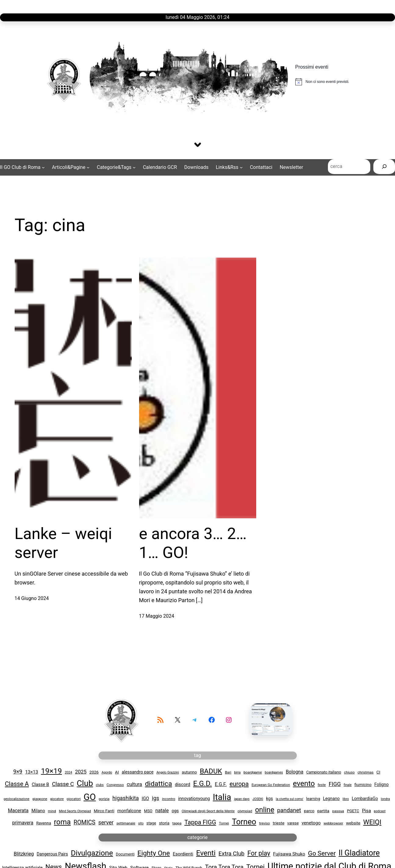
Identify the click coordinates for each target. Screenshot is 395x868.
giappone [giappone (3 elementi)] (40, 799)
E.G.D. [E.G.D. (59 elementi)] (203, 784)
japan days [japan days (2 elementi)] (242, 799)
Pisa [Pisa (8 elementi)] (366, 811)
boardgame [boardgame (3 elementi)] (253, 773)
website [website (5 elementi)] (353, 823)
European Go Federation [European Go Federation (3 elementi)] (271, 785)
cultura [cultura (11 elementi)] (134, 785)
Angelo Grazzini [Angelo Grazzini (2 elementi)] (168, 773)
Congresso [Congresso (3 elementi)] (115, 785)
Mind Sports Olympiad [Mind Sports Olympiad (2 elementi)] (75, 811)
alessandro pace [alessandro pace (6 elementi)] (138, 773)
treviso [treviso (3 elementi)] (264, 824)
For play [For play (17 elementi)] (259, 854)
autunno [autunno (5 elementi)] (189, 773)
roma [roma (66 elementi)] (62, 823)
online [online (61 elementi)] (265, 810)
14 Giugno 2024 (32, 599)
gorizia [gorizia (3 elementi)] (104, 799)
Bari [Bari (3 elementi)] (228, 773)
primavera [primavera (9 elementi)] (23, 823)
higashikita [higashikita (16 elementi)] (126, 798)
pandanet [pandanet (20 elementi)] (289, 811)
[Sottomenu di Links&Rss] (229, 168)
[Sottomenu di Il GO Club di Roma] (22, 168)
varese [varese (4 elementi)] (293, 824)
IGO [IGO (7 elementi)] (145, 799)
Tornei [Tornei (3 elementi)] (224, 824)
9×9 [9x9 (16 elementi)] (18, 772)
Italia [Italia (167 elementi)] (222, 797)
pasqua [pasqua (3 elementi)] (338, 811)
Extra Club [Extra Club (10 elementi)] (231, 854)
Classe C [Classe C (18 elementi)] (63, 785)
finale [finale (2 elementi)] (348, 786)
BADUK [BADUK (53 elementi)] (211, 772)
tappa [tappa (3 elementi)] (177, 824)
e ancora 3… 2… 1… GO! (193, 543)
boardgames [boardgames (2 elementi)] (274, 773)
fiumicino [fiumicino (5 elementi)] (363, 785)
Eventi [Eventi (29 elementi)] (206, 853)
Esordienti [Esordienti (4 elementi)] (183, 854)
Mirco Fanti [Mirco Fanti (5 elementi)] (104, 811)
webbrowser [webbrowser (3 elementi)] (333, 824)
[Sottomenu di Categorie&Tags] (116, 168)
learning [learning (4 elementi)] (313, 799)
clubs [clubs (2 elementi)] (100, 786)
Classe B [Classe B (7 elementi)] (40, 785)
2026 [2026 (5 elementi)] (94, 773)
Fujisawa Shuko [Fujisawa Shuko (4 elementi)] (289, 854)
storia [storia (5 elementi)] (164, 823)
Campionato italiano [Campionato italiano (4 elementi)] (324, 773)
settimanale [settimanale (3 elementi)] (126, 824)
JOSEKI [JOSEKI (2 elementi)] (258, 799)
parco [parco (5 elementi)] (309, 811)
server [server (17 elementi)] (106, 823)
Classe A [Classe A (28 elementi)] (17, 784)
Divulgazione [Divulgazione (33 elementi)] (92, 853)
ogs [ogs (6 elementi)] (175, 811)
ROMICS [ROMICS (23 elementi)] (84, 823)
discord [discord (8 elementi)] (182, 785)
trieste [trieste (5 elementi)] (278, 823)
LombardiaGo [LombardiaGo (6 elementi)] (365, 799)
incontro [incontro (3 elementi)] (169, 799)
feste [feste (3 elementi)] (322, 785)
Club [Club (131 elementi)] (85, 784)
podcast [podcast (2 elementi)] (380, 811)
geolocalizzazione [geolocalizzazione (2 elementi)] (17, 799)
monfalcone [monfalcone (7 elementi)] (129, 811)
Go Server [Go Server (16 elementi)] (322, 854)
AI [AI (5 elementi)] (117, 773)
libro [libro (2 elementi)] (346, 799)
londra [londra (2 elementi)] (386, 799)
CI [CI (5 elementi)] (378, 773)
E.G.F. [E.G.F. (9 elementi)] (221, 785)
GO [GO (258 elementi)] (90, 797)
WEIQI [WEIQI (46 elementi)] (372, 823)
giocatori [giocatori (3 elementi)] (74, 799)
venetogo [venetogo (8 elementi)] (311, 823)
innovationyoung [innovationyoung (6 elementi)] (194, 799)
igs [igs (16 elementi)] (156, 798)
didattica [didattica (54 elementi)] (158, 784)
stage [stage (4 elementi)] (151, 824)
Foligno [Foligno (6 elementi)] (381, 785)
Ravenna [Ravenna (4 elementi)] (44, 824)
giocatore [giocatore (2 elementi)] (57, 799)
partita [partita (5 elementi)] (323, 811)
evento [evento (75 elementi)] (304, 784)
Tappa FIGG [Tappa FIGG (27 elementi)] (200, 823)
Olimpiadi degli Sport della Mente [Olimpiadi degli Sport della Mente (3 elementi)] (208, 811)
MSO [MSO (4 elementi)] (148, 811)
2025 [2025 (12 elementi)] (81, 772)
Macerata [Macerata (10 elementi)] (18, 811)
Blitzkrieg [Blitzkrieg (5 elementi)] (24, 854)
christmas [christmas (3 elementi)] (365, 773)
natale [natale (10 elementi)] (162, 811)
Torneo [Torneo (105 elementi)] (244, 822)
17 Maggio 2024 (157, 616)
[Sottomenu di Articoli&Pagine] (71, 168)
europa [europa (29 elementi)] (239, 784)
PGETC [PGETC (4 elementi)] (353, 811)
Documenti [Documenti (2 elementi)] (125, 854)
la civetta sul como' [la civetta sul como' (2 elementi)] (289, 799)
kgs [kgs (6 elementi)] (269, 799)
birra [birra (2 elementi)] (237, 773)
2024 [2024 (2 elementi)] (68, 773)
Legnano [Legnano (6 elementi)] (331, 799)
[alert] (322, 82)
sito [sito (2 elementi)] (141, 824)
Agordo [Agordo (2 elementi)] (107, 773)
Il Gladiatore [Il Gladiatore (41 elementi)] (359, 853)
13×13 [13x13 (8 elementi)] (32, 773)
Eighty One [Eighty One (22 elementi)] (153, 853)
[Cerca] (384, 168)
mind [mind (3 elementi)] (52, 811)
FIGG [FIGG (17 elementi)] (335, 785)
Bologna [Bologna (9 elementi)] (295, 772)
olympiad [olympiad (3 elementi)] (245, 811)
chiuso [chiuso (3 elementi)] (349, 773)
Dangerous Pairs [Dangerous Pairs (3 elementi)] (52, 854)
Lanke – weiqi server (63, 543)
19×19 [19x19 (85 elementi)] (51, 772)
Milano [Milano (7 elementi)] (38, 811)
